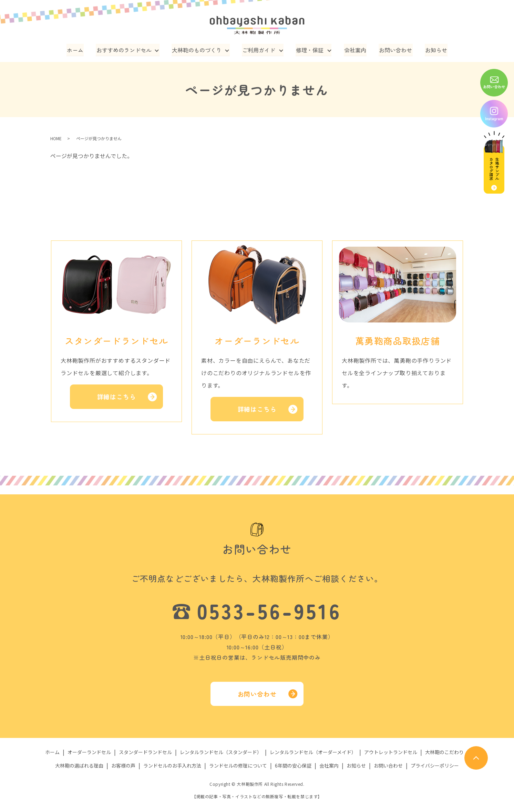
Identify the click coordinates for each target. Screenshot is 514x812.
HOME (56, 138)
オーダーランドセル (89, 752)
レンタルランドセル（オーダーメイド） (313, 752)
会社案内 (355, 50)
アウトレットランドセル (391, 752)
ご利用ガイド (259, 50)
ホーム (77, 50)
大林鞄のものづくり (197, 50)
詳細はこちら (117, 397)
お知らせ (434, 50)
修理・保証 (310, 50)
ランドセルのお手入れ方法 (172, 765)
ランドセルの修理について (238, 765)
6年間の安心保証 (293, 765)
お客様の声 (123, 765)
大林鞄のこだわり (444, 752)
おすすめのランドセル (125, 50)
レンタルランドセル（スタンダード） (221, 752)
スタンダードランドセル (145, 752)
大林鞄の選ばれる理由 (79, 765)
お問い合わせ (395, 50)
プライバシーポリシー (435, 765)
